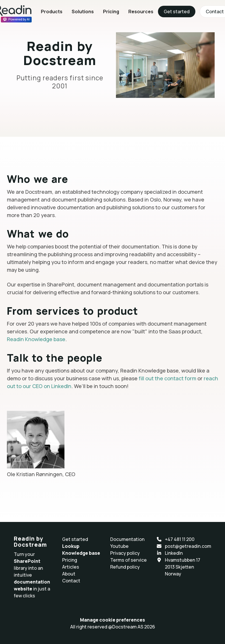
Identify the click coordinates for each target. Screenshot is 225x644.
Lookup (71, 546)
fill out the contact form (167, 378)
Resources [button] (141, 12)
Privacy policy (125, 553)
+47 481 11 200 (180, 539)
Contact (71, 581)
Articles (71, 567)
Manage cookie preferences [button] (112, 620)
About (69, 574)
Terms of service (128, 560)
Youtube (119, 546)
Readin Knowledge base (36, 339)
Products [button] (52, 12)
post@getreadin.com (188, 546)
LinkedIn (174, 553)
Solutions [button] (83, 12)
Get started (177, 12)
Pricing (111, 12)
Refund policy (125, 567)
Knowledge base (81, 553)
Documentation (127, 539)
